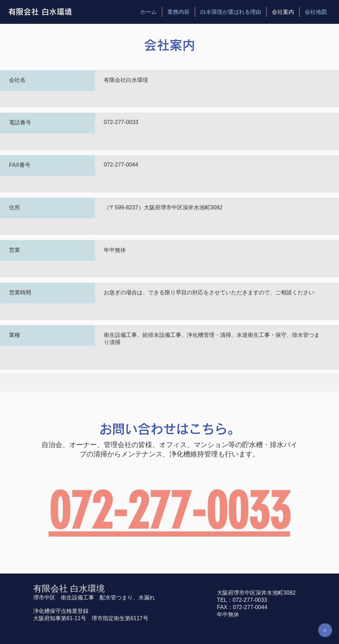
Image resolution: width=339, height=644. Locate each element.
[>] (325, 630)
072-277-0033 (169, 511)
